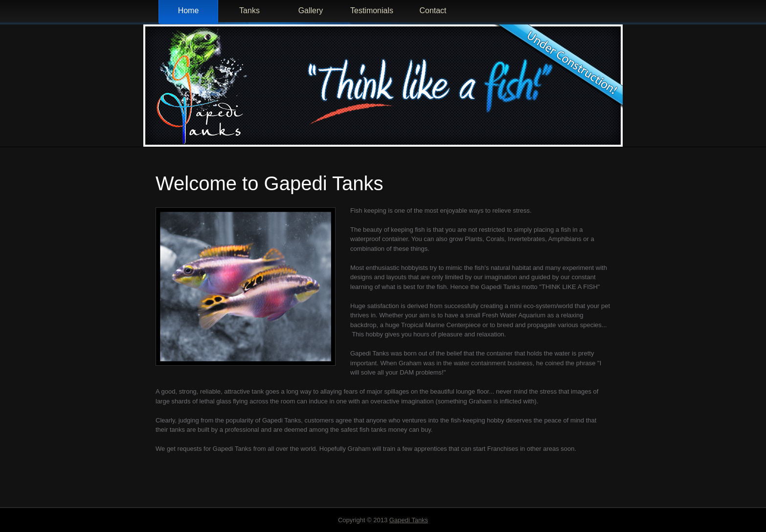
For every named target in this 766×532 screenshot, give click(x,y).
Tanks (249, 11)
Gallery (311, 11)
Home (189, 11)
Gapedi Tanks (409, 520)
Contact (433, 11)
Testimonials (372, 11)
